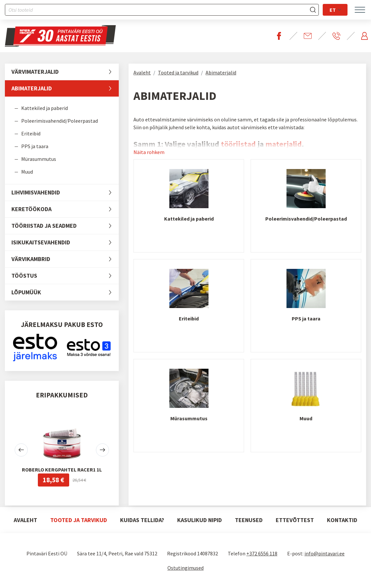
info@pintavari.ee (325, 553)
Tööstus (65, 276)
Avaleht (142, 72)
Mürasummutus (39, 159)
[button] (21, 450)
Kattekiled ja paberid (45, 108)
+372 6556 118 (262, 553)
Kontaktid (342, 520)
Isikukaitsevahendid (65, 242)
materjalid (284, 144)
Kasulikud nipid (200, 520)
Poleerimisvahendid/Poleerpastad (60, 121)
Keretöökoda (65, 209)
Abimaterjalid (65, 88)
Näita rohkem (149, 152)
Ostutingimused (185, 568)
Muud (27, 172)
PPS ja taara (35, 146)
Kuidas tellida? (142, 520)
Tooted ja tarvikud (178, 72)
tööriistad (238, 144)
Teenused (249, 520)
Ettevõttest (295, 520)
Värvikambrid (65, 259)
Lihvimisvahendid (65, 193)
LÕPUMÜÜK (65, 292)
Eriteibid (31, 133)
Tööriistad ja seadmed (65, 226)
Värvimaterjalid (65, 72)
